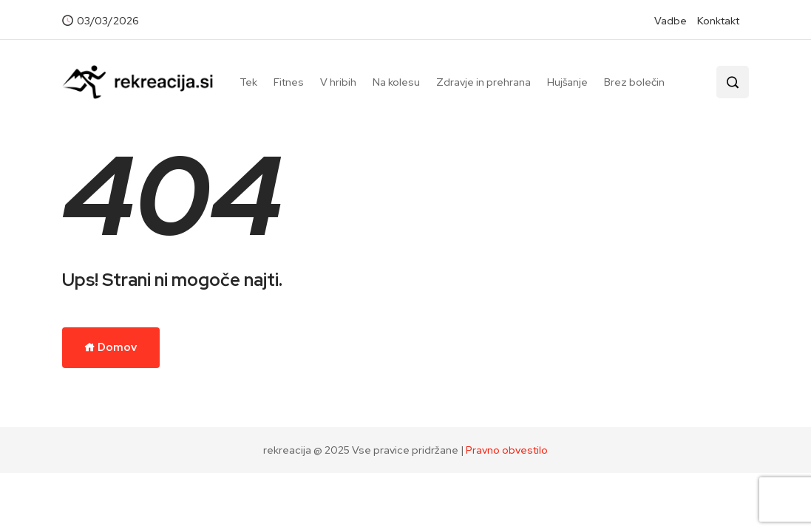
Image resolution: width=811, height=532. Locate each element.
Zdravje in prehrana (483, 82)
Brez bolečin (634, 82)
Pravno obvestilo (507, 450)
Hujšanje (567, 82)
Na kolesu (396, 82)
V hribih (338, 82)
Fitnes (289, 82)
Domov (111, 347)
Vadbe (671, 21)
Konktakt (718, 21)
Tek (248, 82)
